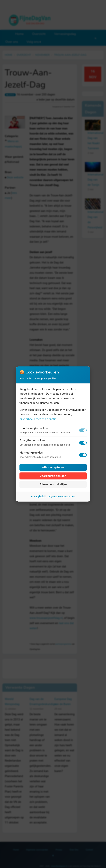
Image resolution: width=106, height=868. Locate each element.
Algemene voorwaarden (62, 496)
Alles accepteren (53, 467)
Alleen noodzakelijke (53, 484)
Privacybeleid (39, 496)
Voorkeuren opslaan (53, 476)
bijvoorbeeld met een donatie (38, 419)
